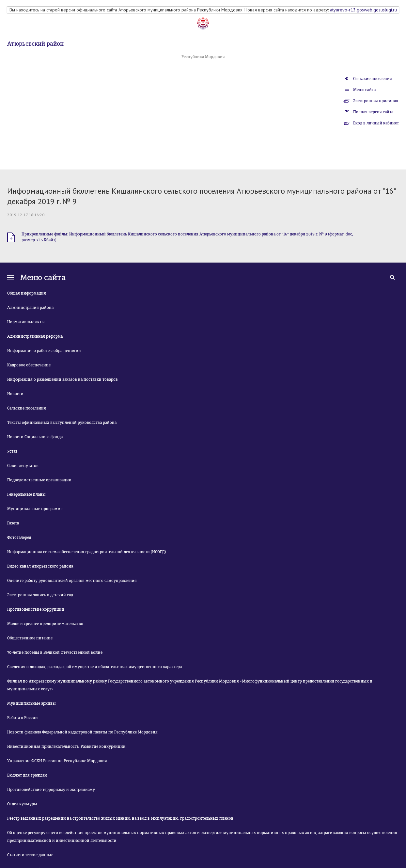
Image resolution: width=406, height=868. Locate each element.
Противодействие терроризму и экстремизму (51, 790)
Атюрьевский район (35, 44)
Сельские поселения (373, 79)
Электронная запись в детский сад (40, 595)
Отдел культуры (22, 804)
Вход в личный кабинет (376, 123)
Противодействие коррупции (36, 609)
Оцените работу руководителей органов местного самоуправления (72, 581)
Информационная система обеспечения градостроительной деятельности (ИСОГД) (87, 552)
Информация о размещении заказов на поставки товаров (62, 379)
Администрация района (30, 308)
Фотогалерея (19, 538)
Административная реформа (35, 336)
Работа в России (23, 718)
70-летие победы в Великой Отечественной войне (55, 652)
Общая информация (27, 293)
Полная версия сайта (373, 112)
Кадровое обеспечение (29, 365)
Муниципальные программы (35, 509)
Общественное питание (30, 638)
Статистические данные (30, 855)
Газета (13, 523)
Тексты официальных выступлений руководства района (62, 423)
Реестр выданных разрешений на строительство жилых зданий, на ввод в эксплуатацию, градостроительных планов (120, 818)
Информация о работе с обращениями (44, 351)
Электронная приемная (376, 101)
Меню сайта (364, 90)
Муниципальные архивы (31, 703)
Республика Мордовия (203, 57)
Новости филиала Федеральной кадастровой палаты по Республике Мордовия (82, 732)
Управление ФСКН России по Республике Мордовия (57, 761)
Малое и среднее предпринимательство (45, 624)
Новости (15, 394)
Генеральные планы (26, 494)
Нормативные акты (26, 322)
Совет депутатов (23, 466)
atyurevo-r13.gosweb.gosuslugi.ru (363, 10)
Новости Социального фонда (35, 437)
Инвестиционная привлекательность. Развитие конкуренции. (67, 747)
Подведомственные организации (39, 480)
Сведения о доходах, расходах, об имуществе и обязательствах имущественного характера (94, 667)
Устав (12, 451)
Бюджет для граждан (27, 775)
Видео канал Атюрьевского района (40, 566)
